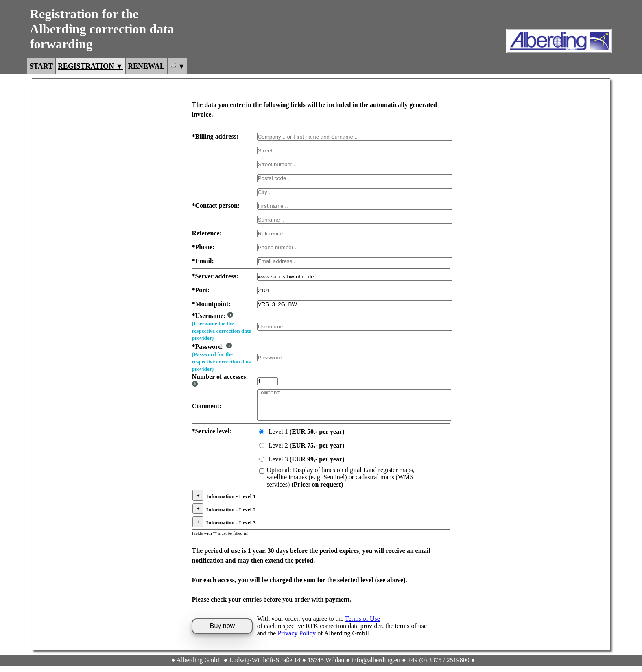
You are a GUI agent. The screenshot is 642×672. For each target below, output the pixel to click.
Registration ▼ (90, 66)
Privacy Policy (297, 639)
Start (41, 66)
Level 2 (306, 452)
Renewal (146, 66)
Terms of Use (362, 625)
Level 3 (306, 466)
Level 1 (306, 438)
